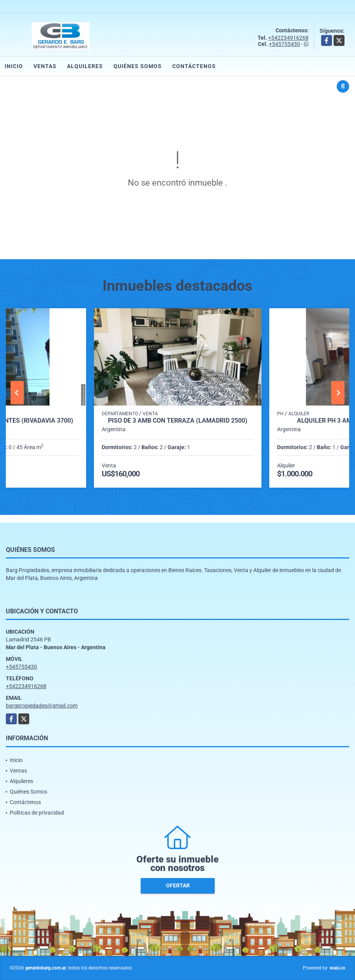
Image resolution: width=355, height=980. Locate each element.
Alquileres (85, 66)
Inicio (14, 66)
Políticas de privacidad (37, 813)
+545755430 (284, 44)
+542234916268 (288, 38)
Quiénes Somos (138, 66)
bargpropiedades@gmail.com (42, 706)
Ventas (45, 66)
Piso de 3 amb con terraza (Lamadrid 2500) (178, 421)
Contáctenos (194, 66)
